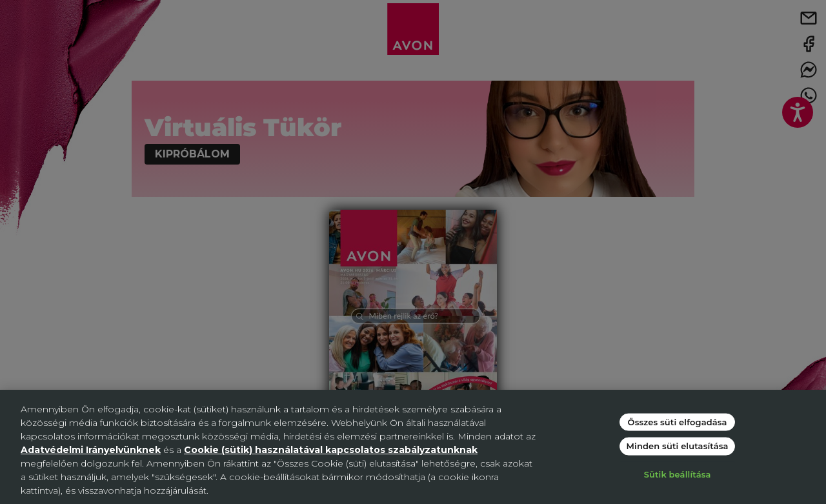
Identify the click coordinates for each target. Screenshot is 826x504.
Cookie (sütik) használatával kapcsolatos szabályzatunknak (331, 450)
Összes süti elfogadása (678, 421)
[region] (413, 447)
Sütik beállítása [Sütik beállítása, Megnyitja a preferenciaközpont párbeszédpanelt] (678, 474)
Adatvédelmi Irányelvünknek (91, 450)
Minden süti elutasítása (678, 446)
